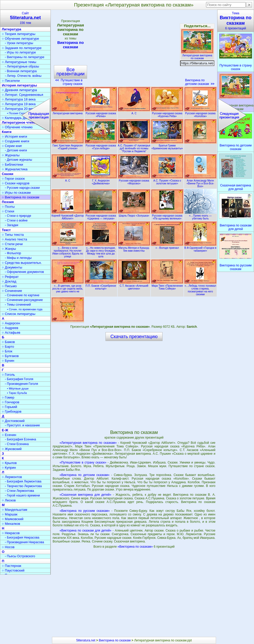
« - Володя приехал (167, 246)
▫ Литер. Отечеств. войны (23, 76)
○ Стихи (8, 211)
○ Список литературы (19, 314)
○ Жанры (9, 249)
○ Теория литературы (19, 34)
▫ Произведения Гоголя (22, 384)
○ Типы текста (13, 235)
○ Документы (12, 267)
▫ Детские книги (16, 150)
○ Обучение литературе (20, 39)
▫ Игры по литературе (20, 52)
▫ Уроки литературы (19, 43)
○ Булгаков (10, 356)
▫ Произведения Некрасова (24, 542)
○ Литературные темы (19, 62)
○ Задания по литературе (22, 48)
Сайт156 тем (25, 18)
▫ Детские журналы (19, 160)
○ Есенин (9, 435)
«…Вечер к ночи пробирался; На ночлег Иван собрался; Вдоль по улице (68, 251)
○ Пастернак (12, 566)
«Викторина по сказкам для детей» (86, 531)
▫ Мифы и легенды (18, 258)
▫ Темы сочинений (18, 305)
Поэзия (8, 202)
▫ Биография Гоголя (19, 379)
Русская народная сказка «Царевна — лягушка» (101, 216)
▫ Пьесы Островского (20, 556)
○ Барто (8, 347)
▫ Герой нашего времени (22, 495)
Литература (12, 29)
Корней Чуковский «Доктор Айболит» (68, 216)
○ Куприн (9, 468)
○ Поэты (8, 207)
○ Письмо (9, 286)
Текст (6, 230)
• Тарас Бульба (17, 393)
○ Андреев (10, 328)
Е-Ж (5, 430)
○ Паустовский (13, 570)
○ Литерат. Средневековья (23, 95)
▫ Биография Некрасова (22, 538)
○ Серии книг (12, 146)
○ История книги (15, 136)
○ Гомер (8, 397)
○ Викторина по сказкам (20, 197)
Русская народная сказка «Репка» (101, 113)
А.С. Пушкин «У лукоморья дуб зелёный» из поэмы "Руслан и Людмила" (134, 147)
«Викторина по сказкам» (136, 547)
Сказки (8, 174)
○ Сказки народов (16, 183)
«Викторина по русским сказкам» (85, 511)
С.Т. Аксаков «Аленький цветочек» (134, 286)
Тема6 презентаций (236, 21)
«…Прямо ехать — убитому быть (200, 216)
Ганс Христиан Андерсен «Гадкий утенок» (68, 146)
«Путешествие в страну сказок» (83, 462)
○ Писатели (11, 81)
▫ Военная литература (21, 71)
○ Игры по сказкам (16, 193)
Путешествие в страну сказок (69, 82)
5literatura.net (86, 640)
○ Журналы (11, 155)
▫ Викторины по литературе (25, 57)
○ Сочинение (12, 291)
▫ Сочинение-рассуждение (24, 300)
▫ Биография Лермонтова (23, 481)
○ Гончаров (10, 402)
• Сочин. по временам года (25, 309)
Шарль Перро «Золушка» (134, 214)
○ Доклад (9, 281)
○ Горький (9, 407)
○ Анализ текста (14, 239)
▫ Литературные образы (22, 66)
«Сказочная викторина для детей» (86, 495)
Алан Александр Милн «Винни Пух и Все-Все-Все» (200, 182)
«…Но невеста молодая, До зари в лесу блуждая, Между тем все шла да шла (101, 251)
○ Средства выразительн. (22, 263)
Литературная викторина (68, 112)
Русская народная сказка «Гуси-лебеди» (101, 146)
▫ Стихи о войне (16, 220)
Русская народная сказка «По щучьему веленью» (167, 216)
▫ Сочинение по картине (22, 295)
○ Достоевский (13, 421)
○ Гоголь (8, 375)
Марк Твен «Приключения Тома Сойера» (167, 286)
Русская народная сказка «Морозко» (134, 181)
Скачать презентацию (134, 337)
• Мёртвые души (18, 388)
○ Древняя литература (19, 90)
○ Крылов (9, 463)
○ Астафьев (11, 333)
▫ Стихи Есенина (17, 444)
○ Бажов (8, 342)
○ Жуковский (12, 449)
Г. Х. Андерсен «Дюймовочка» (101, 181)
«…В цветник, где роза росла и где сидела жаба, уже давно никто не (68, 287)
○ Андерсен (11, 323)
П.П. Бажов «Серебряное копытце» (101, 286)
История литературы (19, 85)
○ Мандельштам (15, 510)
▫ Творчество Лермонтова (23, 486)
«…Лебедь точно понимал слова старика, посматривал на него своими (200, 289)
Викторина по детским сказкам (200, 82)
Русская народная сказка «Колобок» (200, 113)
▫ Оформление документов (24, 272)
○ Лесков (9, 500)
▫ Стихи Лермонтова (19, 491)
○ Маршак (10, 514)
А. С (134, 112)
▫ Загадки (12, 225)
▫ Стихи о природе (18, 216)
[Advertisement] (134, 49)
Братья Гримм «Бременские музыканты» (167, 146)
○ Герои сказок (13, 179)
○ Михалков (11, 524)
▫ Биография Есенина (20, 439)
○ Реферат (10, 277)
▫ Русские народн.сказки (22, 188)
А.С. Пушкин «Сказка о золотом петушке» (167, 181)
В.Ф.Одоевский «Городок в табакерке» (200, 248)
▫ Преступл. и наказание (22, 425)
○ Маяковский (13, 519)
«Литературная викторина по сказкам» (88, 443)
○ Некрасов (11, 533)
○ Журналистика (15, 169)
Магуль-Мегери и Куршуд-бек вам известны (134, 248)
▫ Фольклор (13, 253)
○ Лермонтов (12, 477)
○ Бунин (8, 361)
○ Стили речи (12, 244)
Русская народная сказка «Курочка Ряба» (167, 113)
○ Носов (8, 547)
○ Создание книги (16, 141)
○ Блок (7, 351)
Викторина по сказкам (70, 45)
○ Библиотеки (12, 165)
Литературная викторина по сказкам (197, 55)
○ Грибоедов (12, 411)
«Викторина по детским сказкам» (85, 475)
